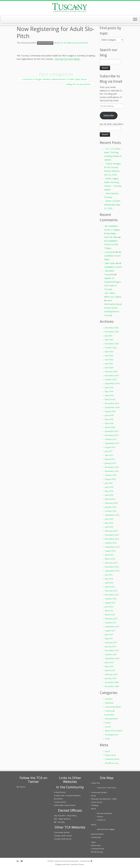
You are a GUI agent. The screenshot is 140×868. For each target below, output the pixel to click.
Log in (107, 751)
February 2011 (111, 642)
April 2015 (109, 527)
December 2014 (112, 535)
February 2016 (111, 503)
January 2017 (111, 463)
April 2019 (109, 395)
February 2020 (111, 371)
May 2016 (109, 491)
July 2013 (109, 575)
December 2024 (112, 344)
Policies (100, 817)
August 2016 (110, 479)
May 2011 (109, 638)
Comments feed (112, 759)
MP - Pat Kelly (59, 822)
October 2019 (111, 379)
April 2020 (109, 368)
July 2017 (109, 451)
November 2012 (112, 595)
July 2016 (109, 483)
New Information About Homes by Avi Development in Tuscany (113, 308)
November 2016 (112, 471)
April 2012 (109, 611)
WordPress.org (111, 763)
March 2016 (110, 499)
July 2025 (109, 336)
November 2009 (112, 686)
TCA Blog (95, 805)
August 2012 (110, 603)
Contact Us (101, 820)
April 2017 (109, 455)
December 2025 (112, 328)
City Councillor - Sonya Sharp (65, 816)
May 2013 (109, 579)
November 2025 (112, 332)
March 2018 (110, 427)
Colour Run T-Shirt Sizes (106, 788)
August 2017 (110, 447)
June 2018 (109, 415)
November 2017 (112, 435)
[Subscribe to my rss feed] (19, 861)
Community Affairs (113, 707)
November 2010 (112, 650)
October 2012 (111, 599)
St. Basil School (60, 792)
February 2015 (111, 531)
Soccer (108, 727)
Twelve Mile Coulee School (65, 805)
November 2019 (112, 375)
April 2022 (109, 360)
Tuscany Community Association (66, 861)
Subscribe (109, 115)
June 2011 (109, 635)
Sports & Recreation (45, 43)
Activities (109, 699)
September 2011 (112, 627)
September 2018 (112, 407)
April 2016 (109, 495)
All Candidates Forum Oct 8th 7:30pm (111, 244)
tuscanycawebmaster (79, 43)
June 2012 (109, 607)
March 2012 (110, 615)
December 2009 (112, 682)
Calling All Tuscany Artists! (79, 84)
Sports (94, 825)
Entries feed (110, 755)
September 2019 (112, 383)
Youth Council (97, 802)
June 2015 (109, 519)
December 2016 (112, 467)
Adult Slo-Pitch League (106, 829)
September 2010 (112, 658)
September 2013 (112, 571)
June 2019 (109, 387)
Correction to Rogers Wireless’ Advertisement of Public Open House (53, 79)
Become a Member (105, 813)
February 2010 (111, 674)
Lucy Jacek (110, 252)
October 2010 (111, 654)
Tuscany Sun (96, 837)
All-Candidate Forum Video (113, 256)
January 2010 (111, 678)
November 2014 (112, 539)
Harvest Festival (97, 834)
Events (108, 723)
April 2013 (109, 583)
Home (94, 796)
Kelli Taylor (110, 263)
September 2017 (112, 443)
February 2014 (111, 563)
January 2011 (111, 646)
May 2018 (109, 419)
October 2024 (111, 348)
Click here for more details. (67, 59)
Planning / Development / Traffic (104, 799)
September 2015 (112, 515)
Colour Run (95, 783)
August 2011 (110, 631)
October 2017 (111, 439)
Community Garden (62, 832)
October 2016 (111, 475)
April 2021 (109, 364)
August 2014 (110, 551)
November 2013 (112, 567)
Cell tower (109, 703)
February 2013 (111, 591)
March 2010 (110, 670)
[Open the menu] (135, 19)
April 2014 (109, 555)
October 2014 (111, 543)
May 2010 (109, 666)
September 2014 (112, 547)
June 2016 (109, 487)
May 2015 (109, 523)
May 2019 (109, 391)
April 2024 (109, 352)
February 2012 (111, 619)
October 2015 (111, 511)
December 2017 (112, 431)
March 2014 (110, 559)
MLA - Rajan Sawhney (62, 819)
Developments (111, 719)
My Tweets (21, 787)
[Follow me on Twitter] (23, 861)
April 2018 (109, 423)
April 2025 (109, 340)
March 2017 (110, 459)
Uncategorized (111, 735)
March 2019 (110, 399)
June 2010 (109, 662)
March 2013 (110, 587)
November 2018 (112, 403)
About (93, 809)
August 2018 (110, 411)
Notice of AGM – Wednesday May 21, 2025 (113, 205)
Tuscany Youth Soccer (63, 839)
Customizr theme (77, 864)
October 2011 (111, 623)
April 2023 (109, 356)
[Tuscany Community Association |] (70, 8)
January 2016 (111, 507)
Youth (107, 739)
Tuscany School (60, 802)
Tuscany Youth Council (63, 836)
